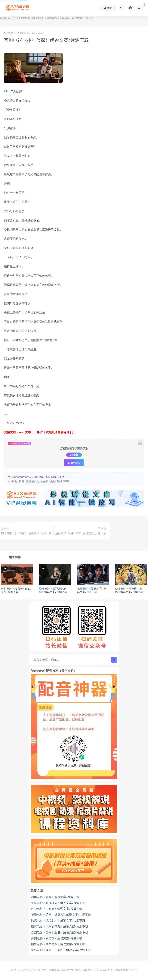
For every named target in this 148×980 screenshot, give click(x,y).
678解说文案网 (21, 18)
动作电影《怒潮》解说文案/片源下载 (55, 897)
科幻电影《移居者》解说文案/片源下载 (16, 590)
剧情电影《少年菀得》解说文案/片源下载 (26, 533)
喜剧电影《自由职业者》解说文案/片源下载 (60, 932)
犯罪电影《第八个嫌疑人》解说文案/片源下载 (61, 915)
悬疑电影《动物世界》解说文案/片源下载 (81, 533)
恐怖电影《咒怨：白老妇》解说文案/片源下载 (61, 950)
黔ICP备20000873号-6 (124, 970)
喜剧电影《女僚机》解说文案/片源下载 (57, 938)
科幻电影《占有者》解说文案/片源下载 (57, 909)
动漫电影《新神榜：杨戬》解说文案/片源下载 (129, 590)
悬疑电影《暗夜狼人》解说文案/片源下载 (58, 903)
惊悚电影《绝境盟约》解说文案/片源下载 (58, 920)
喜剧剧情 (23, 33)
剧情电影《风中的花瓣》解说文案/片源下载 (60, 926)
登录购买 (74, 463)
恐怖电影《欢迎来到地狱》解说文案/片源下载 (53, 590)
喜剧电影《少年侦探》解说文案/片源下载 (48, 481)
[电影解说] (38, 18)
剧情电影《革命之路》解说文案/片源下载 (58, 944)
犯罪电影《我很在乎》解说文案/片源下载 (92, 590)
